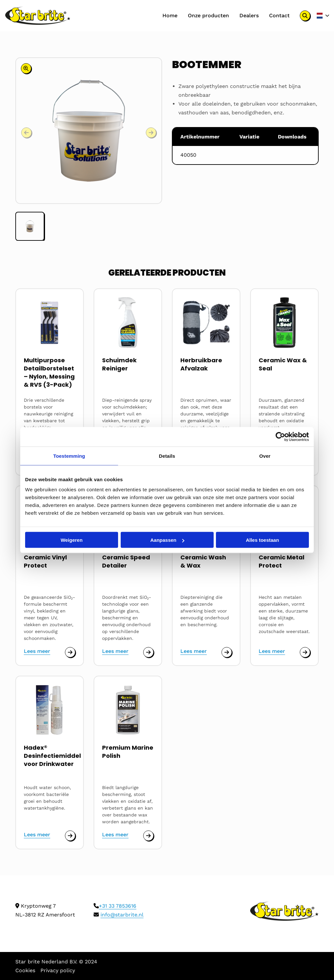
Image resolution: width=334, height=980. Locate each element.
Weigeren (72, 540)
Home (170, 15)
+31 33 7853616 (118, 906)
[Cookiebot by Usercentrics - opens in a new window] (280, 437)
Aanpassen (167, 540)
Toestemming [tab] (69, 456)
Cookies (25, 970)
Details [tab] (167, 456)
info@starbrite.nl (122, 915)
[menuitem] (170, 16)
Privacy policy (58, 970)
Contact (279, 15)
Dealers (249, 15)
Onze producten (208, 15)
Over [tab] (265, 456)
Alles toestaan (263, 540)
